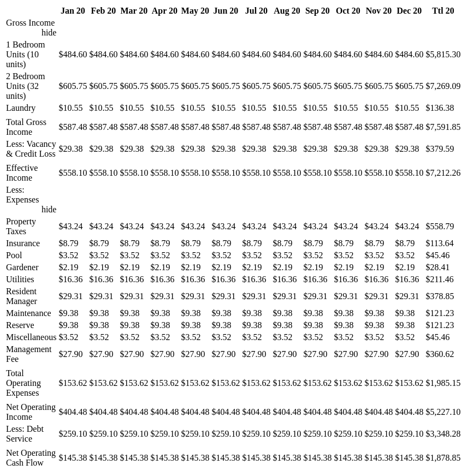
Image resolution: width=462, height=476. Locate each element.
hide (49, 32)
